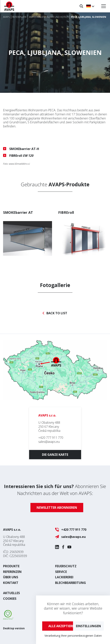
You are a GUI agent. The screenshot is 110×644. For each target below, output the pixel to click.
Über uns (11, 577)
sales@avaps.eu (49, 442)
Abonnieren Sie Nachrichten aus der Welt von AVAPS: (55, 490)
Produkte (11, 566)
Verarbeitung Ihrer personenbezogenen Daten (73, 636)
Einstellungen (88, 626)
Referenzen (12, 572)
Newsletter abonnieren (57, 508)
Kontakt (11, 583)
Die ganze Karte (55, 455)
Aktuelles (11, 593)
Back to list (57, 313)
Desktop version (14, 628)
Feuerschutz (66, 566)
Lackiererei (64, 577)
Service (61, 572)
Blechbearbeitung (71, 583)
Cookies (10, 599)
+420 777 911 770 (51, 438)
